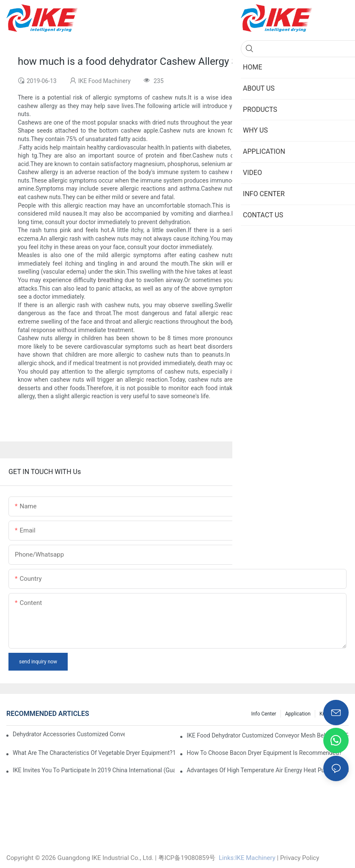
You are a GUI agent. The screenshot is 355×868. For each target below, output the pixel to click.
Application (298, 714)
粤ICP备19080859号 (187, 858)
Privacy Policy (300, 858)
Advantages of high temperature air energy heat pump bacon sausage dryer (268, 770)
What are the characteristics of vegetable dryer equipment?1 (94, 753)
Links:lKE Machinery (247, 858)
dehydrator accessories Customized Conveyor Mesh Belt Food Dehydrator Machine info (69, 734)
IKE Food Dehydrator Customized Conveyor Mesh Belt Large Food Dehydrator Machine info (268, 735)
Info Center (264, 714)
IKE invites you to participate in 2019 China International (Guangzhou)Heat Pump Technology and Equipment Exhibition (94, 770)
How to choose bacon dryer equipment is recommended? (264, 753)
